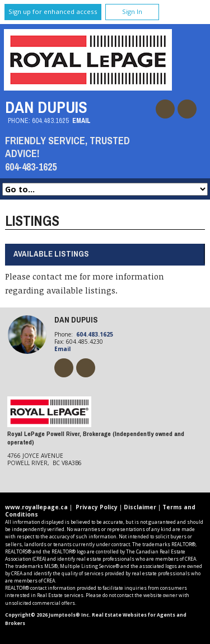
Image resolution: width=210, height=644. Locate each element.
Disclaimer (140, 507)
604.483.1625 (50, 120)
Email (81, 120)
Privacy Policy (97, 507)
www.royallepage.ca (36, 507)
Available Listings (51, 254)
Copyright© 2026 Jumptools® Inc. (48, 615)
